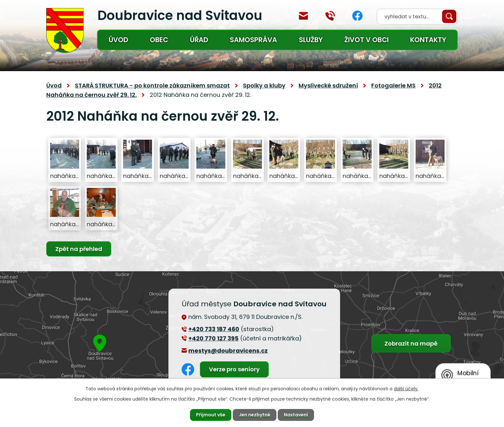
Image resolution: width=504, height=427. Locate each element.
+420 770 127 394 (330, 16)
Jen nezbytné (255, 415)
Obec (159, 40)
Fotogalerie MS (393, 85)
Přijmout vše (211, 415)
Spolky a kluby (264, 85)
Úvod (118, 40)
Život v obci (366, 40)
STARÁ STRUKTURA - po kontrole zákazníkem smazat (152, 85)
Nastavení (296, 415)
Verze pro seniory (234, 369)
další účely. (406, 389)
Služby (311, 40)
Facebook (357, 16)
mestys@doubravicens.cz (303, 16)
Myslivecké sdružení (328, 85)
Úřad (199, 40)
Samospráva (253, 40)
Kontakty (428, 40)
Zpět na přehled (79, 249)
